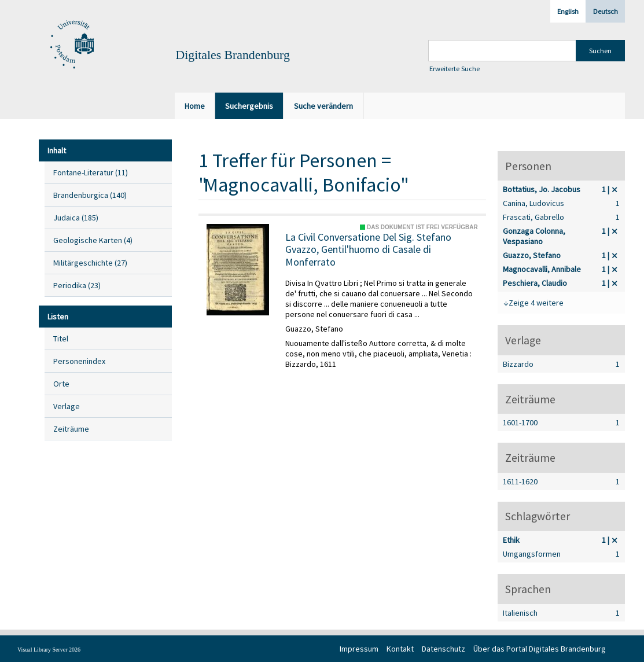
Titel (61, 339)
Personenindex (79, 361)
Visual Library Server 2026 (49, 650)
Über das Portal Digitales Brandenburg (540, 649)
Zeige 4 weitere (536, 303)
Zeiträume (71, 429)
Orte (61, 384)
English (568, 11)
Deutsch (606, 11)
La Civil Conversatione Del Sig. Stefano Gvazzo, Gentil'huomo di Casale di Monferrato (368, 250)
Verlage (67, 406)
